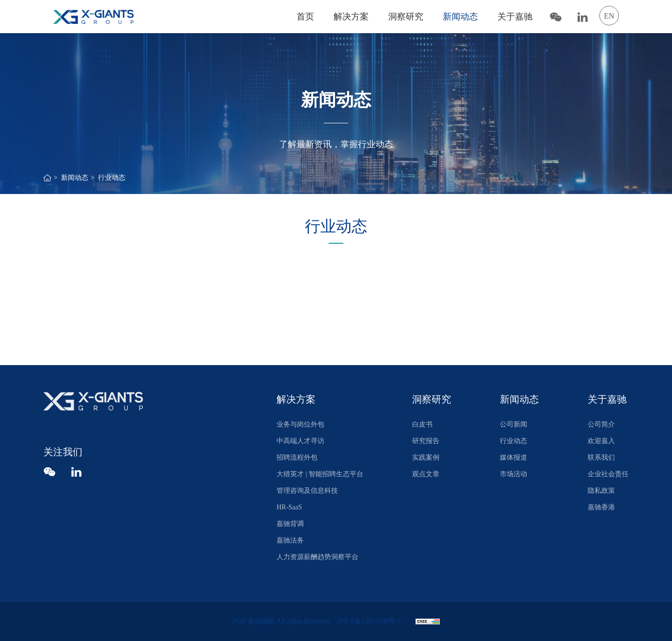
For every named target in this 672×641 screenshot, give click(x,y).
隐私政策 (601, 491)
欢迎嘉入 (601, 441)
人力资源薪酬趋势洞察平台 (317, 557)
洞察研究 (406, 17)
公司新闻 (514, 424)
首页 (305, 17)
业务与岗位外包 (300, 424)
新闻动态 (460, 17)
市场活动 (514, 474)
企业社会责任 (608, 474)
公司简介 (601, 424)
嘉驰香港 (601, 507)
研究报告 (426, 441)
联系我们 (601, 457)
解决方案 (351, 17)
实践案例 (426, 457)
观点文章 (426, 474)
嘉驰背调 (290, 524)
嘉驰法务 (290, 540)
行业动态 (112, 178)
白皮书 (422, 424)
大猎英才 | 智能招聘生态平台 (320, 474)
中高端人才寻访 (300, 441)
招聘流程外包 (297, 457)
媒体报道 (514, 457)
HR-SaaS (289, 507)
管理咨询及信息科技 (307, 491)
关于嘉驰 (515, 17)
